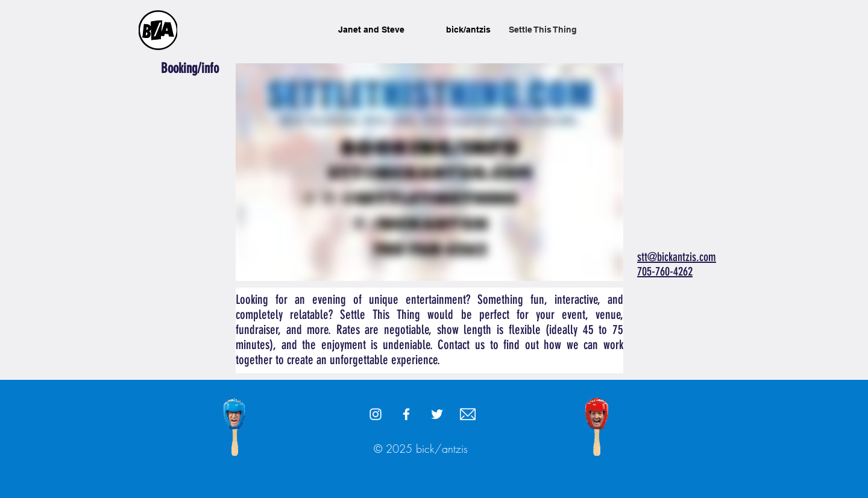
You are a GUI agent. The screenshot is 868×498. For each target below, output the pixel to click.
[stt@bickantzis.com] (468, 414)
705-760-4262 (665, 271)
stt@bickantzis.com (677, 257)
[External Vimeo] (429, 172)
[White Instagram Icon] (376, 414)
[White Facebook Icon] (406, 414)
